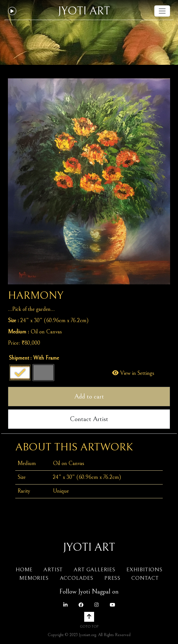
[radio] (20, 373)
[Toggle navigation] (162, 11)
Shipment (19, 358)
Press (112, 578)
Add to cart (89, 397)
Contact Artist (89, 419)
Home (24, 570)
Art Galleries (94, 570)
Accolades (77, 578)
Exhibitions (144, 570)
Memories (35, 578)
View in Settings (133, 373)
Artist (53, 570)
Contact (145, 578)
